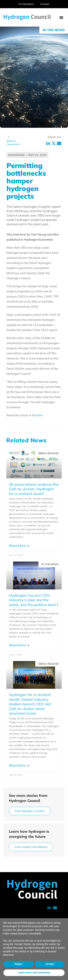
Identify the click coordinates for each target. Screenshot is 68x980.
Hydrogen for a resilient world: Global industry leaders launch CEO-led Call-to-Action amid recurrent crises (30, 704)
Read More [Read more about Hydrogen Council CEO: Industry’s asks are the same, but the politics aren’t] (18, 645)
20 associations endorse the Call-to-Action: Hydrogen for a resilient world (34, 489)
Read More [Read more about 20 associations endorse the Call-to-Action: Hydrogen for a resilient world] (18, 546)
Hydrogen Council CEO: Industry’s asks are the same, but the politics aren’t (34, 600)
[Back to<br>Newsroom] (9, 137)
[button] (61, 17)
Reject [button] (18, 964)
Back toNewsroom (13, 143)
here (40, 415)
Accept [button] (50, 964)
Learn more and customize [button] (34, 973)
